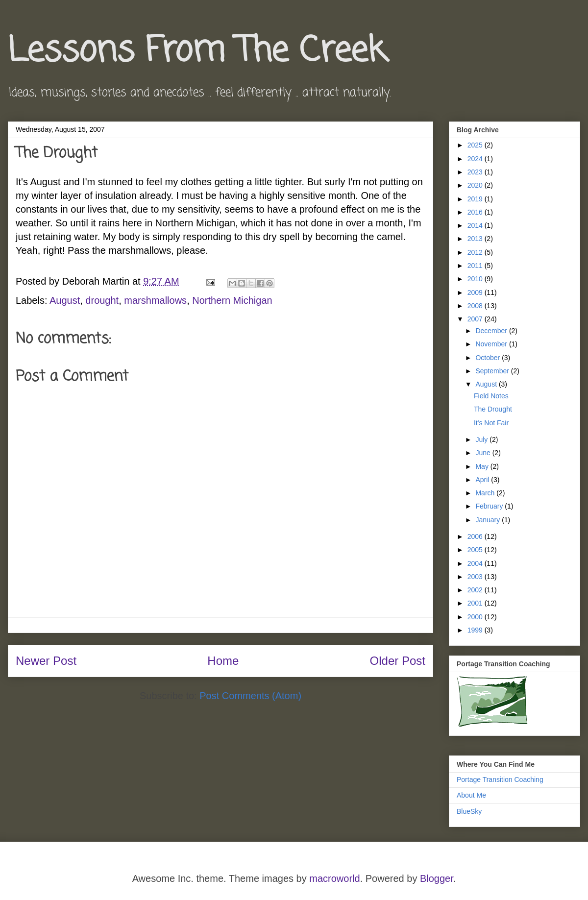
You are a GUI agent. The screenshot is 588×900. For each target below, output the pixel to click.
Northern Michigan (232, 300)
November (492, 344)
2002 (476, 590)
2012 (476, 252)
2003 (476, 577)
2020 (476, 185)
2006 (476, 536)
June (484, 453)
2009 (476, 292)
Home (223, 661)
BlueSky (469, 811)
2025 (476, 145)
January (489, 520)
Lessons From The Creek (197, 51)
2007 (476, 319)
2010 (476, 279)
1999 (476, 630)
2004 (476, 563)
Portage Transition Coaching (500, 779)
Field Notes (491, 396)
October (489, 358)
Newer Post (46, 661)
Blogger (437, 878)
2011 (476, 266)
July (482, 439)
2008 (476, 306)
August (65, 300)
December (492, 331)
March (486, 493)
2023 (476, 172)
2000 (476, 617)
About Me (471, 795)
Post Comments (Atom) (250, 696)
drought (102, 300)
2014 (476, 225)
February (490, 506)
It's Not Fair (491, 423)
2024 (476, 159)
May (483, 466)
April (483, 480)
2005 (476, 550)
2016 (476, 212)
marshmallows (155, 300)
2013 (476, 239)
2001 (476, 603)
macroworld (334, 878)
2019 (476, 199)
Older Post (398, 661)
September (493, 371)
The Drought (493, 409)
